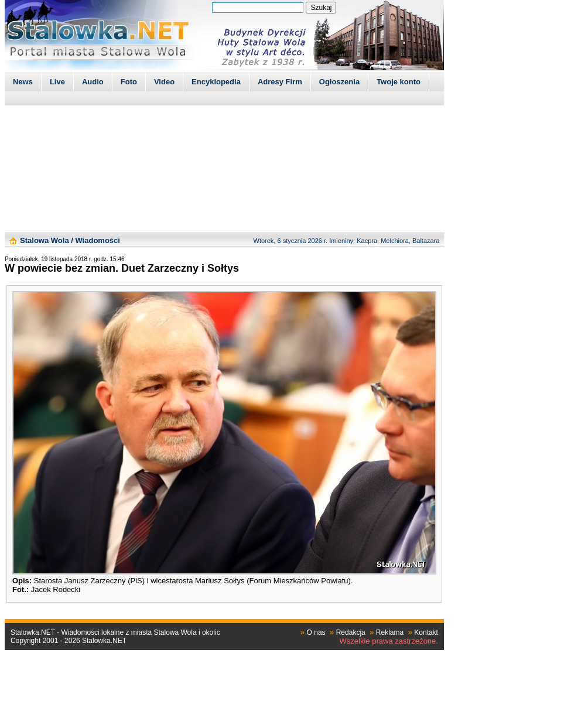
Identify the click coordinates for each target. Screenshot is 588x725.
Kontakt (426, 632)
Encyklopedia (216, 82)
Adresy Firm (280, 82)
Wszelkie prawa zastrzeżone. (389, 641)
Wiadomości (97, 240)
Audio (93, 82)
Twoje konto (399, 82)
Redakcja (351, 632)
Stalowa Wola (45, 240)
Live (57, 82)
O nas (316, 632)
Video (164, 82)
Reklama (390, 632)
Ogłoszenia (339, 82)
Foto (129, 82)
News (23, 82)
